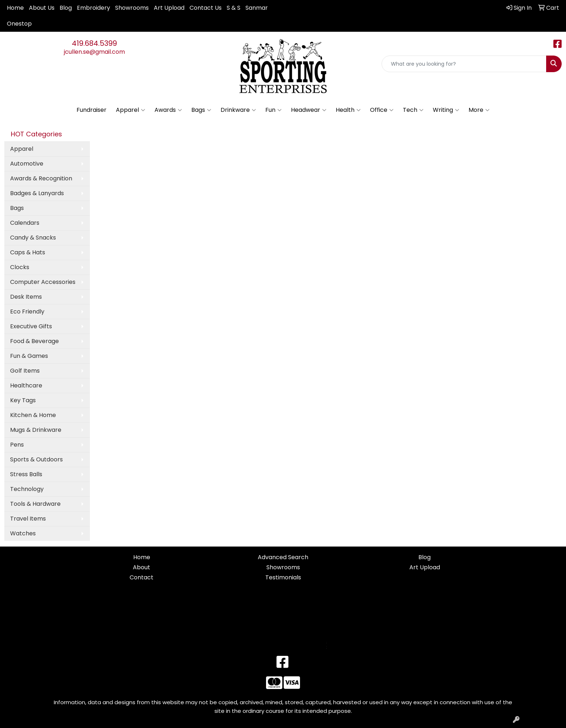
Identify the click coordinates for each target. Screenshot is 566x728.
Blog (66, 8)
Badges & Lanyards (37, 193)
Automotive (27, 164)
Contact (141, 577)
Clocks (20, 267)
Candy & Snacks (33, 238)
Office (382, 110)
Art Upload (169, 8)
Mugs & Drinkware (36, 430)
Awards (168, 110)
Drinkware (238, 110)
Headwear (309, 110)
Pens (17, 445)
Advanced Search (283, 557)
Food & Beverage (34, 341)
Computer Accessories (43, 282)
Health (348, 110)
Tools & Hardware (35, 504)
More (479, 110)
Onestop (19, 24)
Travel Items (28, 519)
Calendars (25, 223)
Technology (27, 489)
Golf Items (25, 371)
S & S (234, 8)
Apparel (130, 110)
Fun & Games (29, 356)
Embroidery (93, 8)
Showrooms (132, 8)
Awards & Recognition (41, 178)
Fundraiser (92, 110)
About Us (42, 8)
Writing (446, 110)
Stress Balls (26, 474)
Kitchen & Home (33, 415)
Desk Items (26, 297)
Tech (413, 110)
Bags (201, 110)
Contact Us (206, 8)
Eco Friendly (27, 312)
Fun (273, 110)
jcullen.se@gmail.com (94, 52)
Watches (23, 533)
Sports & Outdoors (36, 459)
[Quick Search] (464, 64)
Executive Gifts (31, 326)
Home (15, 8)
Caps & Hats (28, 252)
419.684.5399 (94, 43)
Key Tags (23, 400)
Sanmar (257, 8)
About (141, 567)
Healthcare (26, 385)
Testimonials (283, 577)
